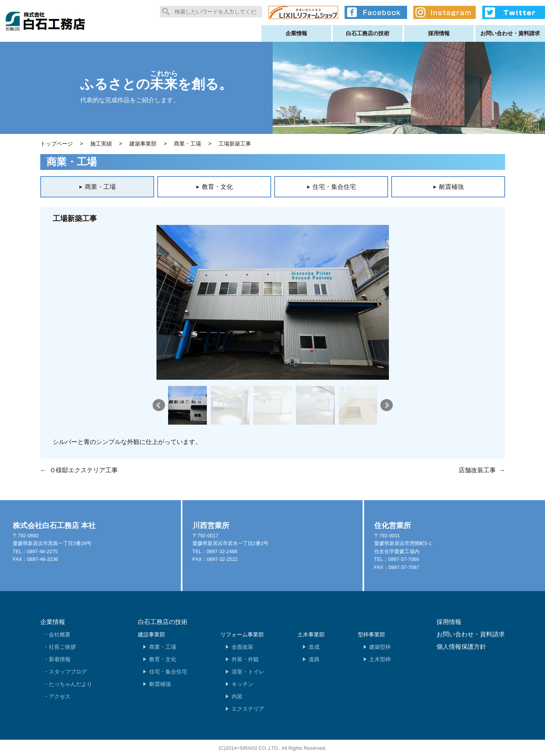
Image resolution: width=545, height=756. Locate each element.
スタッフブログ (68, 672)
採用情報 (439, 33)
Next (387, 405)
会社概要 (60, 634)
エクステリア (248, 709)
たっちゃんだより (70, 684)
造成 (314, 647)
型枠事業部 (371, 634)
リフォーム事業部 (242, 634)
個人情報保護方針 (461, 647)
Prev (159, 405)
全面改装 (242, 647)
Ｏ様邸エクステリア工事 (84, 470)
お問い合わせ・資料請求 (510, 33)
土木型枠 (380, 659)
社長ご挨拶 (62, 647)
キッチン (242, 684)
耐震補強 (160, 684)
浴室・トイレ (248, 672)
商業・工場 (163, 647)
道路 (314, 659)
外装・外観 (245, 659)
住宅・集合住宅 (168, 672)
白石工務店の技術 (368, 33)
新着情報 (60, 659)
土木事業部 (311, 634)
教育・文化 (163, 659)
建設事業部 (151, 634)
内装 (237, 696)
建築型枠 (380, 647)
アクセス (60, 696)
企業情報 (296, 33)
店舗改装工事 (477, 470)
